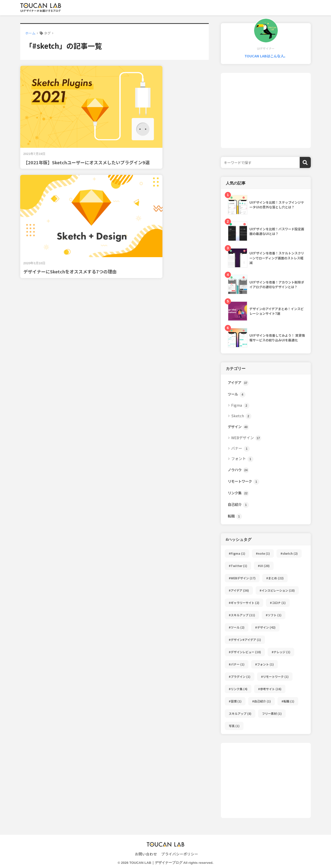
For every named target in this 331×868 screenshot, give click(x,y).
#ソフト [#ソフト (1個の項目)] (274, 615)
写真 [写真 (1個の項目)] (234, 726)
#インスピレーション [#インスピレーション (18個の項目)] (277, 590)
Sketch (241, 416)
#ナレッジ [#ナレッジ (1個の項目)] (281, 652)
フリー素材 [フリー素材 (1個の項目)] (272, 713)
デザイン (238, 427)
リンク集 (238, 493)
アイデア (238, 383)
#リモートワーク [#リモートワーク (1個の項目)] (275, 676)
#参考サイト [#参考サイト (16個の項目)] (270, 689)
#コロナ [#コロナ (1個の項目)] (278, 603)
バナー (240, 449)
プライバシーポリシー (180, 854)
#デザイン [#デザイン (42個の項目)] (265, 627)
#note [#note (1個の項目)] (263, 553)
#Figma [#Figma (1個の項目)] (237, 553)
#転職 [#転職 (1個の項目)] (288, 701)
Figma (240, 406)
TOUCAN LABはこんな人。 (266, 56)
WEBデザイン (246, 438)
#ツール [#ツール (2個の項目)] (237, 627)
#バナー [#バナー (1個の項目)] (237, 664)
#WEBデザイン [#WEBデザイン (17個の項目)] (242, 578)
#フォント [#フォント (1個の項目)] (264, 664)
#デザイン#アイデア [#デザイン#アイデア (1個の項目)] (245, 640)
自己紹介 (238, 505)
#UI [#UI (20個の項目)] (264, 566)
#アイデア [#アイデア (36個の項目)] (239, 590)
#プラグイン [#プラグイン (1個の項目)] (240, 676)
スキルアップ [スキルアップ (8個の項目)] (240, 713)
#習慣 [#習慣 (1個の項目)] (235, 701)
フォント (242, 459)
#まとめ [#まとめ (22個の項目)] (275, 578)
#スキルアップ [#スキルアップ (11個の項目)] (242, 615)
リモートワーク (244, 482)
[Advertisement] (266, 110)
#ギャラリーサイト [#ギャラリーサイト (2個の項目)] (244, 603)
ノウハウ (238, 470)
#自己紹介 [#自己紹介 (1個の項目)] (261, 701)
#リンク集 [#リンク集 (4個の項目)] (238, 689)
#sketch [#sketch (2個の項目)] (289, 553)
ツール (237, 394)
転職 (235, 516)
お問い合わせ (146, 854)
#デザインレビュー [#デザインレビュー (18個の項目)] (245, 652)
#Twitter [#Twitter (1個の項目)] (238, 566)
